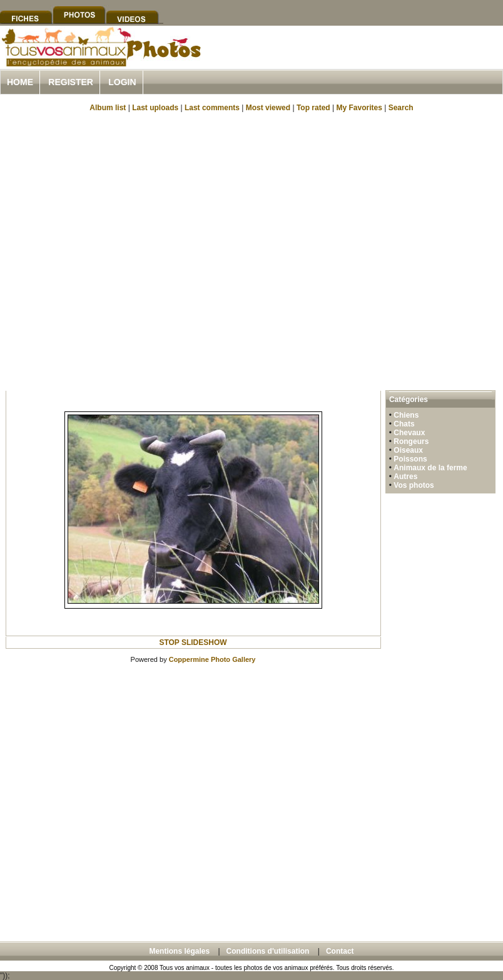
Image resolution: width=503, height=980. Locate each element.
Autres (405, 477)
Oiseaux (408, 450)
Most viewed (268, 108)
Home (20, 82)
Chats (404, 424)
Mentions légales (179, 951)
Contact (340, 951)
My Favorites (359, 108)
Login (122, 82)
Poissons (410, 459)
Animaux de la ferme (430, 468)
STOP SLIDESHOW (193, 642)
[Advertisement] (129, 250)
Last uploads (155, 108)
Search (401, 108)
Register (71, 82)
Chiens (406, 415)
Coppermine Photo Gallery (212, 659)
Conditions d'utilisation (268, 951)
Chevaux (409, 433)
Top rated (313, 108)
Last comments (212, 108)
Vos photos (414, 485)
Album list (108, 108)
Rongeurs (411, 441)
